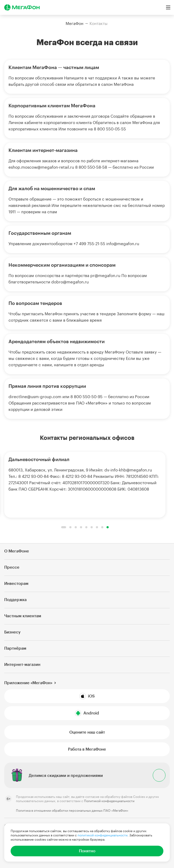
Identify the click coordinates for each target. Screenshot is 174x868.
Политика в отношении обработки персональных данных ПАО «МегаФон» (72, 810)
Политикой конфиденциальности (109, 801)
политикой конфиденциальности (103, 835)
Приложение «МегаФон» (28, 683)
